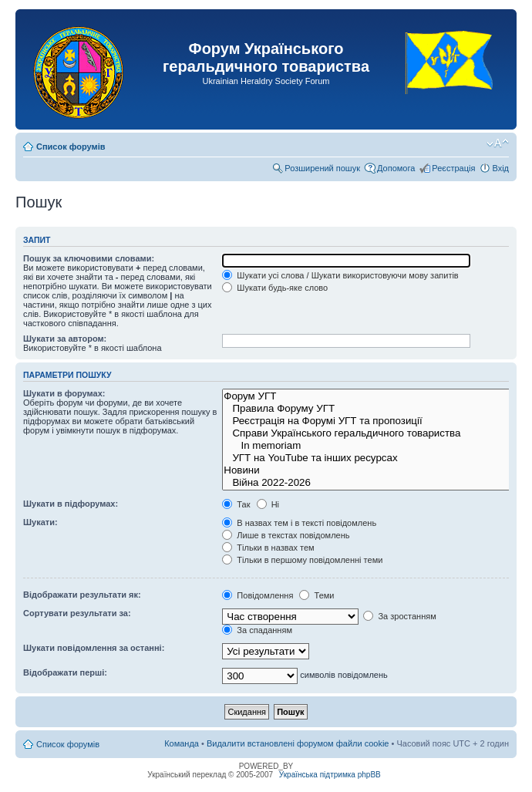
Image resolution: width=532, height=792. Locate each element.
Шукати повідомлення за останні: (94, 648)
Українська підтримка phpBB (330, 775)
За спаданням (257, 630)
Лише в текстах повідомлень (286, 535)
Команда (182, 743)
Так (236, 504)
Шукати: (40, 522)
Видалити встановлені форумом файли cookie (298, 743)
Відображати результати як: (82, 595)
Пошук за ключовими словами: (89, 258)
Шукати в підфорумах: (71, 504)
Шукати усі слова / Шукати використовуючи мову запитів (340, 275)
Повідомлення (258, 595)
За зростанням (399, 616)
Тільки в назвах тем (268, 548)
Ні (268, 504)
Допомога (396, 168)
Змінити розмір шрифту (498, 143)
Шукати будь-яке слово (275, 288)
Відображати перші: (65, 672)
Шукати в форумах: (64, 393)
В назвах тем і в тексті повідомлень (299, 523)
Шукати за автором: (65, 339)
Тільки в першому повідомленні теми (302, 560)
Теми (317, 595)
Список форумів (71, 147)
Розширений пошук (322, 168)
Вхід (500, 168)
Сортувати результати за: (77, 613)
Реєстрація (453, 168)
